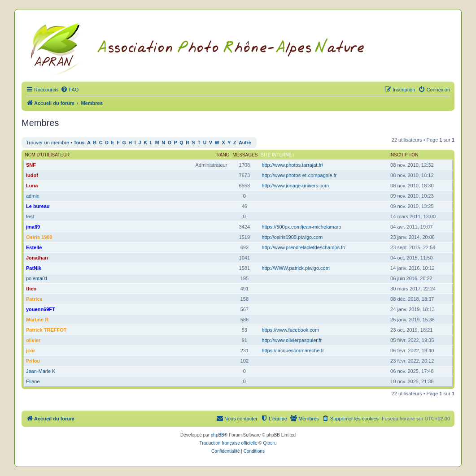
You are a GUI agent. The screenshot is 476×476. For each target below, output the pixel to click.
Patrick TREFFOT (46, 330)
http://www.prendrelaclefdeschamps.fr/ (303, 247)
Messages (245, 155)
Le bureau (38, 206)
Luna (32, 186)
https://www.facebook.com (290, 330)
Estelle (34, 247)
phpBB (218, 435)
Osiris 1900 (39, 237)
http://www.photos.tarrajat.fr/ (292, 165)
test (30, 216)
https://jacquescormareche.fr (293, 351)
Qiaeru (270, 443)
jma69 (33, 227)
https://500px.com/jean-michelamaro (301, 227)
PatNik (34, 268)
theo (31, 289)
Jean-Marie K (41, 371)
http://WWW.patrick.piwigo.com (296, 268)
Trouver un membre (48, 143)
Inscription (404, 155)
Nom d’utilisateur (48, 155)
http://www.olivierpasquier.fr (292, 340)
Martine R (37, 320)
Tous (79, 143)
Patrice (34, 299)
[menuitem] (70, 90)
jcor (31, 351)
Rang (223, 155)
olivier (33, 340)
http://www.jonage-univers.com (295, 186)
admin (33, 196)
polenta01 (37, 278)
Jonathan (37, 258)
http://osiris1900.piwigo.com (292, 237)
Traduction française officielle (229, 443)
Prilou (33, 361)
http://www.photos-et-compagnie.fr (299, 175)
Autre (245, 143)
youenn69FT (41, 309)
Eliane (33, 381)
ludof (32, 175)
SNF (31, 165)
